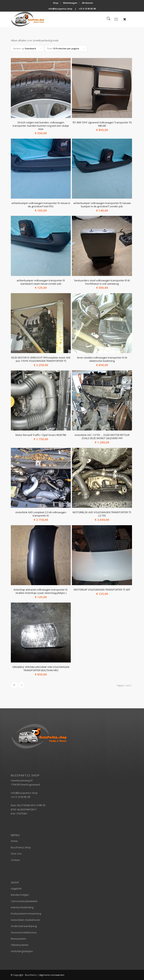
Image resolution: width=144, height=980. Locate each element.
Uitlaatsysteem (20, 945)
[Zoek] (107, 19)
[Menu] (116, 19)
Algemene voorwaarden (52, 975)
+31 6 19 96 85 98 (87, 9)
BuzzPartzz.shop (21, 847)
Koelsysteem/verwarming (26, 913)
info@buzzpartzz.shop (60, 9)
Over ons (16, 854)
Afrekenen (87, 3)
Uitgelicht (16, 889)
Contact (15, 860)
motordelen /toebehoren (26, 920)
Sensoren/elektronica (24, 932)
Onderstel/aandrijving (24, 926)
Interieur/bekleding (22, 907)
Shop (56, 3)
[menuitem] (56, 3)
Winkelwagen (70, 3)
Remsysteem (18, 939)
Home (14, 841)
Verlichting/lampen (22, 951)
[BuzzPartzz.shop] (60, 19)
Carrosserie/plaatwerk (24, 901)
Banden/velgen (20, 895)
